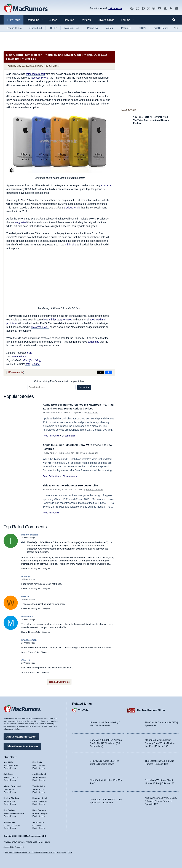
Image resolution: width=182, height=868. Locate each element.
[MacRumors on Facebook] (143, 8)
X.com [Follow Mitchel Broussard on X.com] (13, 791)
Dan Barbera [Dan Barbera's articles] (9, 809)
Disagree (46, 569)
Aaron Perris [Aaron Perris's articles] (38, 821)
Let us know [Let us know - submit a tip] (115, 8)
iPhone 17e (93, 28)
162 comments (69, 476)
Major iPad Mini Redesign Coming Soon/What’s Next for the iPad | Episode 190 (160, 742)
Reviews (86, 20)
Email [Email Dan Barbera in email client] (6, 815)
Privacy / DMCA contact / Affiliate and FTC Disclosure (27, 842)
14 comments (68, 436)
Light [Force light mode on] (64, 852)
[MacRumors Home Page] (26, 9)
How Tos (69, 20)
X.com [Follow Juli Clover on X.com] (13, 779)
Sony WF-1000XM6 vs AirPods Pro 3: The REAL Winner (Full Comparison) (106, 742)
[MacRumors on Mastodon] (154, 8)
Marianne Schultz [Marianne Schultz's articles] (41, 797)
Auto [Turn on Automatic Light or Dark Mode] (59, 852)
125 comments (15, 372)
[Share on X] (101, 372)
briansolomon (29, 640)
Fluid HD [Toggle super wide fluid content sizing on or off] (50, 852)
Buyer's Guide (106, 20)
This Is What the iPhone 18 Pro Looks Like (73, 485)
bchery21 (26, 576)
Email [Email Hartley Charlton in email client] (6, 803)
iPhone (36, 364)
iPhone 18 (126, 28)
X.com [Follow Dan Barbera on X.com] (13, 815)
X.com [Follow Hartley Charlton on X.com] (13, 803)
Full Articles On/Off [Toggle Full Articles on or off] (30, 852)
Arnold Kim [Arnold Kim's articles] (9, 761)
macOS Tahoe (161, 28)
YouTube (84, 709)
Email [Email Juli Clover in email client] (6, 779)
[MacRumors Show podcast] (132, 8)
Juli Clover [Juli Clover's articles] (9, 773)
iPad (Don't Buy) (32, 360)
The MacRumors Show (151, 709)
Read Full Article (51, 436)
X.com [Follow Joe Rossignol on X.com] (42, 779)
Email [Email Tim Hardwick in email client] (35, 791)
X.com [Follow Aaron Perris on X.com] (42, 827)
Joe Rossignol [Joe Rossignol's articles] (39, 773)
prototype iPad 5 (40, 327)
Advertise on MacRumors (22, 745)
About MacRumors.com (21, 736)
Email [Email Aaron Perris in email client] (35, 827)
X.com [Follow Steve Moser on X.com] (13, 827)
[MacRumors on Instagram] (138, 8)
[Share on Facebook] (109, 372)
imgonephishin (30, 535)
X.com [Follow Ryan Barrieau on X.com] (42, 815)
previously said (72, 208)
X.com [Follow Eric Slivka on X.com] (42, 767)
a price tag (106, 185)
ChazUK (26, 660)
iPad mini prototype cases (58, 320)
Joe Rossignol (90, 453)
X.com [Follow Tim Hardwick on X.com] (42, 791)
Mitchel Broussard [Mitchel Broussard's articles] (12, 785)
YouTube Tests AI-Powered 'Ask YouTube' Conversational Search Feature (151, 120)
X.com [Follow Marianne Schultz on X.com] (42, 803)
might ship (71, 245)
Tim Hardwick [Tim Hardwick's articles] (39, 785)
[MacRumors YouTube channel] (160, 8)
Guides (53, 20)
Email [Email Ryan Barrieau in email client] (35, 815)
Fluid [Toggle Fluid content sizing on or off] (42, 852)
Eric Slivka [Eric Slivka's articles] (38, 761)
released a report (36, 74)
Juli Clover (54, 66)
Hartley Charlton (94, 490)
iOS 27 (53, 28)
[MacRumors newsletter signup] (177, 8)
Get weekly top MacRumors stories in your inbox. (59, 381)
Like (39, 569)
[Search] (175, 20)
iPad (30, 353)
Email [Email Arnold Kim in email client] (6, 767)
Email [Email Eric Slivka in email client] (35, 767)
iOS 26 (142, 28)
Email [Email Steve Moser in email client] (6, 827)
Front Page (14, 20)
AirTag (110, 28)
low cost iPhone (40, 78)
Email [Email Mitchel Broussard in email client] (6, 791)
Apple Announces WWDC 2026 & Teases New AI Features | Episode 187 (161, 800)
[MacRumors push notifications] (165, 8)
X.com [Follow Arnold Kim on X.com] (13, 767)
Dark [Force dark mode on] (70, 852)
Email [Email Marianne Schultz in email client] (35, 803)
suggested (21, 222)
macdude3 (27, 617)
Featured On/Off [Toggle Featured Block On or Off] (12, 852)
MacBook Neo (72, 28)
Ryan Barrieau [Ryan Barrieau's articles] (39, 809)
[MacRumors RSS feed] (171, 8)
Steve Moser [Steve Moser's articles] (9, 821)
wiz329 (25, 597)
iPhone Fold (35, 28)
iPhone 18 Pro (14, 28)
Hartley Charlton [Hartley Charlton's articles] (11, 797)
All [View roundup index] (176, 28)
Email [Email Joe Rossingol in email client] (35, 779)
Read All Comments (59, 682)
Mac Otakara (19, 357)
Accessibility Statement (14, 847)
